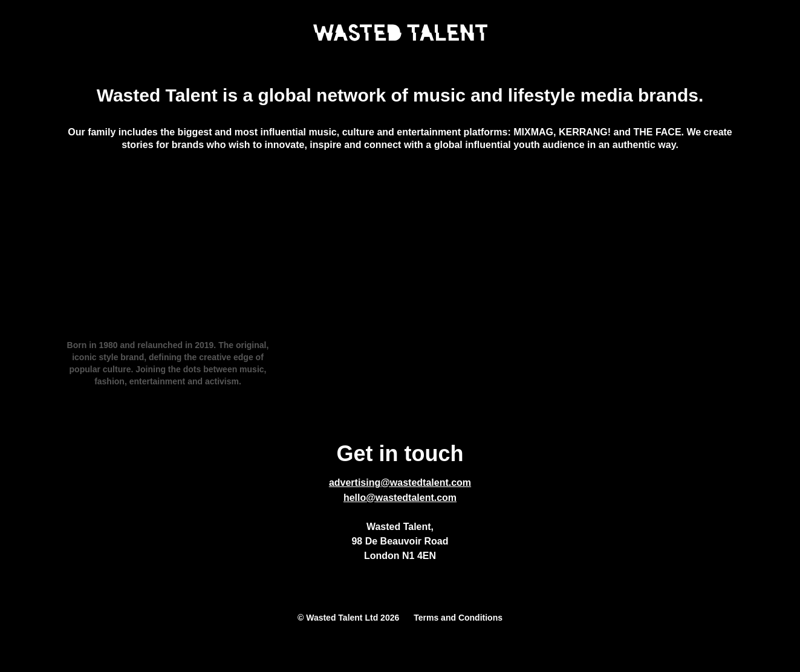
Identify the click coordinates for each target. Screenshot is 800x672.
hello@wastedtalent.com (400, 498)
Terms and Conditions (458, 618)
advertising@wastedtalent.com (400, 483)
